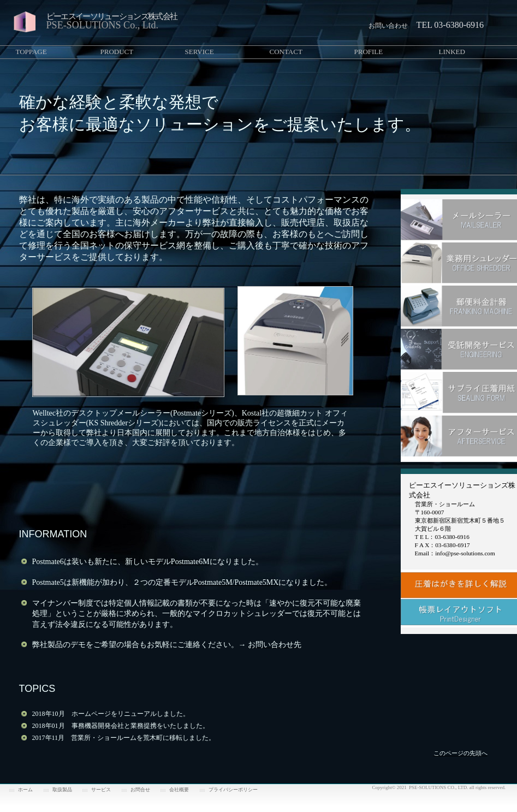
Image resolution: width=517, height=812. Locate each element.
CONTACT (286, 52)
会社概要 (179, 790)
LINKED (452, 52)
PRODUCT (117, 52)
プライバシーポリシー (233, 790)
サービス (101, 790)
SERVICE (200, 52)
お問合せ (140, 790)
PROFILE (369, 52)
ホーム (25, 790)
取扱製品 (62, 790)
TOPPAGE (31, 52)
